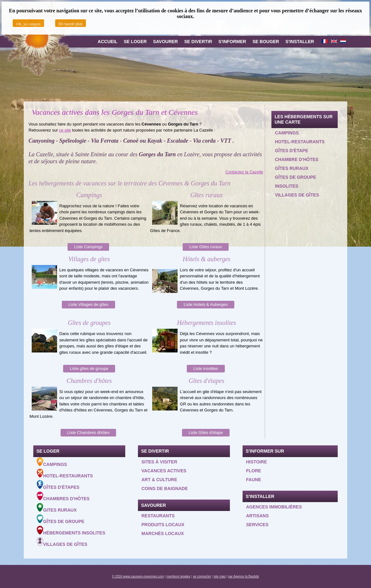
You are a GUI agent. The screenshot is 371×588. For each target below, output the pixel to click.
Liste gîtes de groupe (89, 368)
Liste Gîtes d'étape (206, 433)
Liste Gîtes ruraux (206, 247)
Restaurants (158, 516)
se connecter (202, 576)
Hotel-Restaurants (65, 474)
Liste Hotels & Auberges (206, 304)
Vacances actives (164, 471)
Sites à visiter (159, 462)
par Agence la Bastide (244, 576)
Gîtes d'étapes (58, 485)
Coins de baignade (165, 488)
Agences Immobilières (274, 507)
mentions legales (178, 576)
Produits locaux (163, 525)
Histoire (257, 462)
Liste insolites (206, 368)
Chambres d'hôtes (63, 496)
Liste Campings (88, 247)
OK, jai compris (28, 24)
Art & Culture (159, 480)
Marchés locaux (163, 533)
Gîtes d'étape (292, 151)
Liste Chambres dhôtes (88, 433)
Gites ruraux (57, 508)
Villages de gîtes (297, 195)
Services (257, 525)
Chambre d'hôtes (297, 159)
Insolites (287, 186)
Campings (287, 133)
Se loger (135, 42)
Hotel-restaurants (300, 142)
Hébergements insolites (71, 531)
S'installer (300, 42)
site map (220, 576)
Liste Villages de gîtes (88, 304)
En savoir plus (71, 24)
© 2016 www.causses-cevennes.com (138, 576)
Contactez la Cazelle (244, 172)
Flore (254, 471)
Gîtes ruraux (292, 168)
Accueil (107, 42)
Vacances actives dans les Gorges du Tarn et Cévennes (115, 112)
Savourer (166, 42)
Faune (254, 480)
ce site (65, 130)
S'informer (232, 42)
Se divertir (198, 42)
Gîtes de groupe (296, 177)
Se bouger (266, 42)
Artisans (257, 516)
